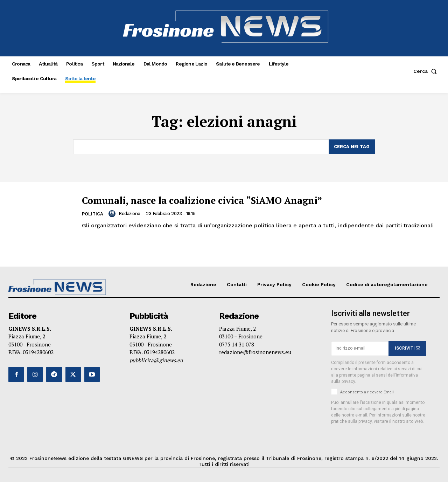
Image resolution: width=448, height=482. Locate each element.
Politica (93, 214)
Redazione (130, 214)
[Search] (352, 147)
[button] (426, 71)
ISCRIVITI (407, 349)
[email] (360, 349)
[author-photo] (113, 214)
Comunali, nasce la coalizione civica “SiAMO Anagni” (217, 200)
